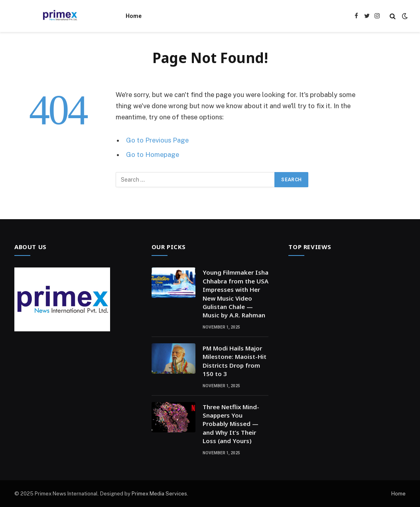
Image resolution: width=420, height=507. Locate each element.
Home (134, 16)
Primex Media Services (159, 494)
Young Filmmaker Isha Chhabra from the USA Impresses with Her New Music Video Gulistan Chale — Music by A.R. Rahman (236, 294)
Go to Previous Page (157, 140)
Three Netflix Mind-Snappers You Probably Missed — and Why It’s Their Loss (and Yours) (231, 424)
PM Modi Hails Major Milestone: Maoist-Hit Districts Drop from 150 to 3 (235, 361)
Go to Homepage (153, 154)
